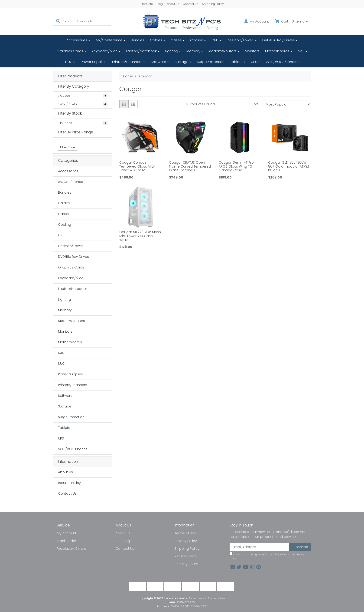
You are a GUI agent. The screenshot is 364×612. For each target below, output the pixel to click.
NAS (301, 51)
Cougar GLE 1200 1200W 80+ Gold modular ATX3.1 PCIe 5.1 (288, 166)
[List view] (133, 104)
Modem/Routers (223, 51)
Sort (255, 104)
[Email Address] (259, 547)
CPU (215, 40)
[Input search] (87, 21)
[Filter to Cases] (83, 96)
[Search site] (58, 21)
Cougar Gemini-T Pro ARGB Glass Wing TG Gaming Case (236, 166)
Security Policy (186, 564)
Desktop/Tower (240, 40)
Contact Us (191, 4)
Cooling (197, 40)
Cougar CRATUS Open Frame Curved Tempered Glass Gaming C (190, 166)
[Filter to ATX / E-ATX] (83, 104)
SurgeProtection (211, 62)
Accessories (77, 40)
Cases (176, 40)
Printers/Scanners (127, 62)
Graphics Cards (70, 51)
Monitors (252, 51)
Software (158, 62)
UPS (254, 62)
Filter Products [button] (70, 76)
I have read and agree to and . (267, 556)
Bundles (138, 40)
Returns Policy (69, 483)
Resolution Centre (71, 549)
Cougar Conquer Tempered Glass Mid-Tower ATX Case (137, 166)
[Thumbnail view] (124, 104)
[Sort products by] (286, 104)
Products (147, 4)
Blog (160, 4)
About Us (173, 4)
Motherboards (277, 51)
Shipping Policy (213, 4)
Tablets (236, 62)
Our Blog (123, 541)
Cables (156, 40)
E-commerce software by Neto (207, 598)
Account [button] (257, 21)
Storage (182, 62)
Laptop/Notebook (141, 51)
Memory (193, 51)
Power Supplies (94, 62)
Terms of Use (185, 533)
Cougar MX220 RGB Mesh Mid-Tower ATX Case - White (140, 236)
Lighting (172, 51)
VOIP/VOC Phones (281, 62)
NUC (69, 62)
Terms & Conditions (277, 554)
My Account (67, 533)
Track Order (67, 541)
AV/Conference (109, 40)
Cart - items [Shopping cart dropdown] (290, 21)
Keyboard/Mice (105, 51)
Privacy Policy (186, 541)
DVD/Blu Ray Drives (279, 40)
